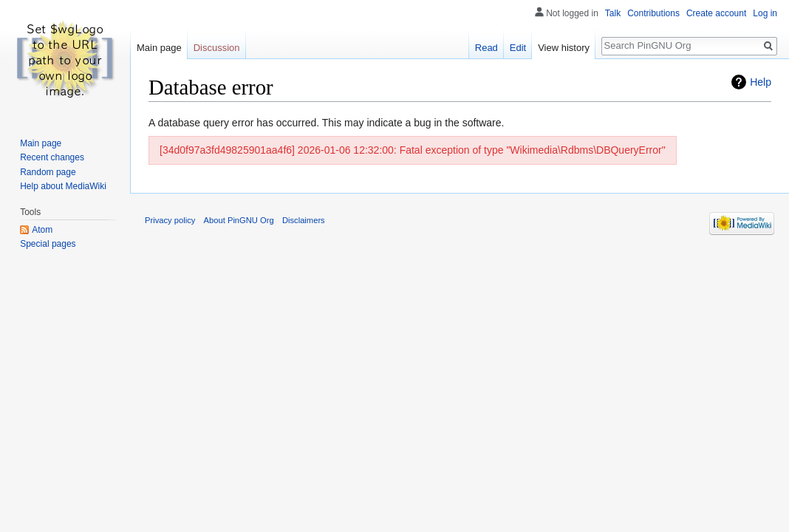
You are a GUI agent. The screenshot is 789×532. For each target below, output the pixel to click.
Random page (48, 172)
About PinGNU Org (239, 220)
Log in (765, 13)
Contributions (653, 13)
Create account (716, 13)
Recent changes (52, 157)
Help (761, 82)
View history (564, 48)
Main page (159, 48)
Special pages (48, 244)
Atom (42, 230)
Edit (518, 48)
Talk (613, 13)
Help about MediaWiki (63, 186)
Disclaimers (304, 220)
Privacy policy (170, 220)
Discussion (217, 48)
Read (486, 48)
